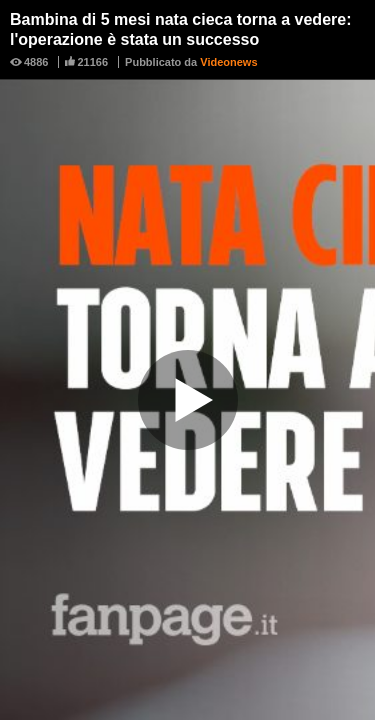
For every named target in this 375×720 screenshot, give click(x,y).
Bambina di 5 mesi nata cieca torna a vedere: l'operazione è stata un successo (180, 29)
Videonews (228, 62)
